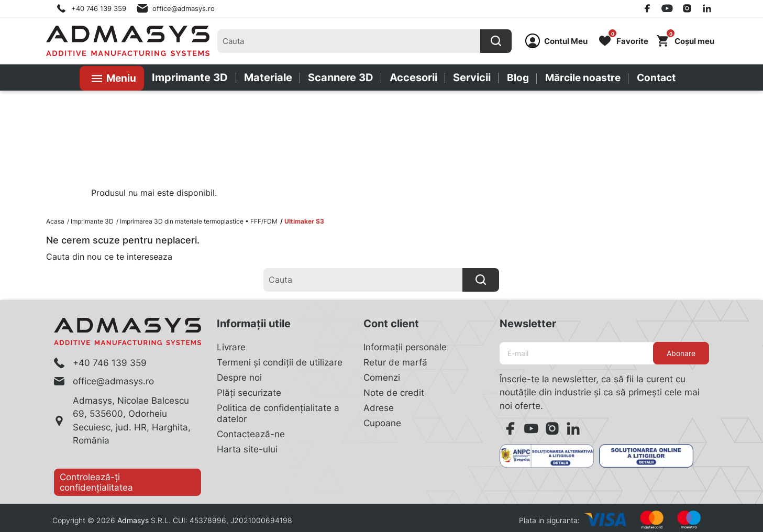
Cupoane (382, 423)
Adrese (379, 408)
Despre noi (239, 378)
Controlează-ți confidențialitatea (96, 482)
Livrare (231, 347)
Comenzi (382, 378)
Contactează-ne (251, 434)
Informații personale (405, 347)
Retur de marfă (395, 362)
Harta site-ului (247, 449)
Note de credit (394, 393)
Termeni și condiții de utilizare (280, 362)
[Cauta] (496, 41)
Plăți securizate (249, 393)
